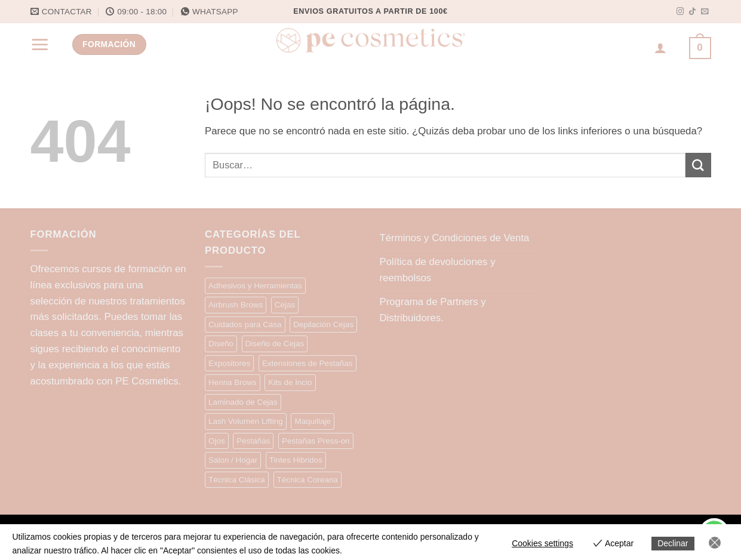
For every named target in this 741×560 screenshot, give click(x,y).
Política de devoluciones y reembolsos (438, 270)
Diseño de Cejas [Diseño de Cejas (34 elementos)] (275, 344)
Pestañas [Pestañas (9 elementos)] (253, 441)
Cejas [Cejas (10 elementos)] (285, 305)
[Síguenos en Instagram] (680, 12)
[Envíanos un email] (705, 12)
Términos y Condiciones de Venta (455, 238)
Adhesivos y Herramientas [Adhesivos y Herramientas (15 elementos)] (255, 286)
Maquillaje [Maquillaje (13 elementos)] (313, 421)
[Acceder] (660, 48)
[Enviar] (698, 165)
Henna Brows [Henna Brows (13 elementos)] (233, 382)
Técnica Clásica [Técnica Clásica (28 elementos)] (237, 480)
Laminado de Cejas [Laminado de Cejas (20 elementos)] (243, 402)
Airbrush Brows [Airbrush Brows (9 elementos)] (236, 305)
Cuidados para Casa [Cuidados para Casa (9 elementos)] (245, 324)
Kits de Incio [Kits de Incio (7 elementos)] (290, 382)
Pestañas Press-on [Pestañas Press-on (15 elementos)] (316, 441)
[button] (40, 44)
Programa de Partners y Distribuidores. (433, 310)
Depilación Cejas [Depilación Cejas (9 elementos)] (323, 324)
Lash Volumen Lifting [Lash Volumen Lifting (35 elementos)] (246, 421)
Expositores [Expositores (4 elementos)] (229, 363)
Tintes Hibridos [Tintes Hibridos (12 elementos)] (296, 460)
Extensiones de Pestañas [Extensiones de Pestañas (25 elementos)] (308, 363)
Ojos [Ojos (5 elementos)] (217, 441)
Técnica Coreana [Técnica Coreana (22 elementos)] (308, 480)
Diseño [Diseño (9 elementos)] (221, 344)
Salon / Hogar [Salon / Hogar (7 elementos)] (233, 460)
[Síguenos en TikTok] (692, 12)
